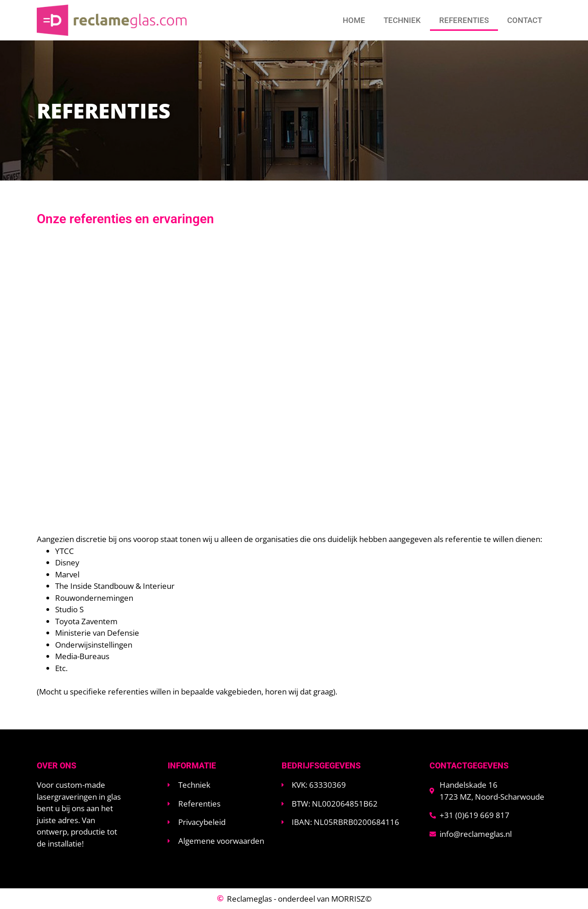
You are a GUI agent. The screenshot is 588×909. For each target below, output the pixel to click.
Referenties (464, 20)
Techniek (402, 20)
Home (354, 20)
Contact (525, 20)
